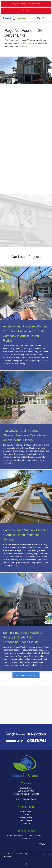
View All (42, 844)
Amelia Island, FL (36, 836)
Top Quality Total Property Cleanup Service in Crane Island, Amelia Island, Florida (26, 435)
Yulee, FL (26, 839)
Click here (28, 43)
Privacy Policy (26, 817)
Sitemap (26, 823)
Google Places (26, 811)
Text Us (26, 11)
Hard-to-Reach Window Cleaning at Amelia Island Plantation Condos (26, 535)
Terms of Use (26, 820)
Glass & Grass (16, 854)
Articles (26, 814)
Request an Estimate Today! (26, 4)
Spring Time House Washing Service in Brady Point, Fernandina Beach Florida (23, 637)
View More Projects (26, 675)
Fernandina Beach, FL (17, 836)
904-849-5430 (29, 799)
